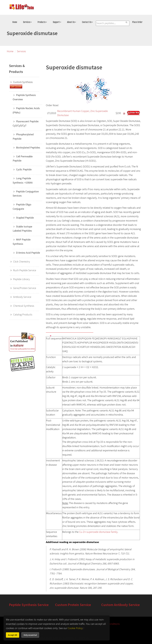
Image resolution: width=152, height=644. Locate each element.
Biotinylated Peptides (28, 148)
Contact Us (87, 22)
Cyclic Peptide (24, 169)
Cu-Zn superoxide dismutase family (98, 532)
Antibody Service (22, 297)
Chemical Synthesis (24, 306)
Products (42, 22)
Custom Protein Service (73, 605)
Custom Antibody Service (121, 605)
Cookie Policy (75, 628)
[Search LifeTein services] (113, 23)
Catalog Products (23, 314)
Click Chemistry (22, 262)
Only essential (30, 635)
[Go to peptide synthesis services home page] (22, 7)
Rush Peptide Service (25, 270)
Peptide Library (21, 279)
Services (27, 22)
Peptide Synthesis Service (29, 605)
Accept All (13, 635)
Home (15, 22)
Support (57, 22)
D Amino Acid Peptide (28, 253)
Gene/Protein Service (25, 288)
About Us (72, 22)
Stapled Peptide (25, 218)
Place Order (137, 22)
